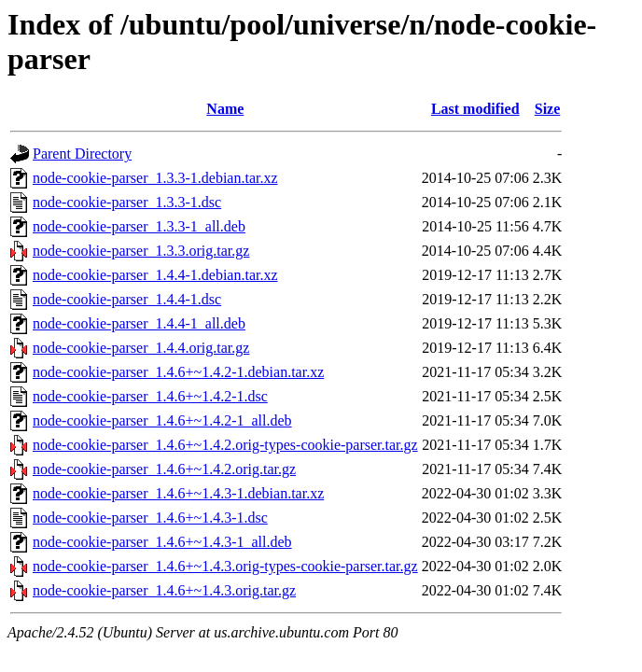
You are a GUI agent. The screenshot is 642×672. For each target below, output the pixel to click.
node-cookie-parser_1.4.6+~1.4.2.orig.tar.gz (164, 469)
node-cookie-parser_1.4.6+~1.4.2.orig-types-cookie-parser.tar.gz (225, 445)
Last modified (475, 109)
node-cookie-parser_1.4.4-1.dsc (127, 299)
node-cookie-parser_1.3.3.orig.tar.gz (141, 251)
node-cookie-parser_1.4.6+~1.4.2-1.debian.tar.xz (178, 372)
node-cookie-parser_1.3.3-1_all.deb (139, 226)
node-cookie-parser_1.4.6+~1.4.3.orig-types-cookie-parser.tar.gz (225, 566)
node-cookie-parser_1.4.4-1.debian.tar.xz (155, 275)
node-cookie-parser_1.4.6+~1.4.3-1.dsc (150, 518)
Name (225, 109)
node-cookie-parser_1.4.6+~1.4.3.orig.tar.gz (164, 590)
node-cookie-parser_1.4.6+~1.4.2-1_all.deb (162, 420)
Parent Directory (82, 154)
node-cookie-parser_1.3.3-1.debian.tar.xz (155, 178)
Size (548, 109)
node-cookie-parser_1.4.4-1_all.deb (139, 323)
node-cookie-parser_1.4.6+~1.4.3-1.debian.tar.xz (178, 493)
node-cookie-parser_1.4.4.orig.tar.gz (141, 348)
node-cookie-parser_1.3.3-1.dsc (127, 202)
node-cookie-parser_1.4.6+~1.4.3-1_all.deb (162, 542)
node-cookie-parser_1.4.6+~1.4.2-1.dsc (150, 396)
